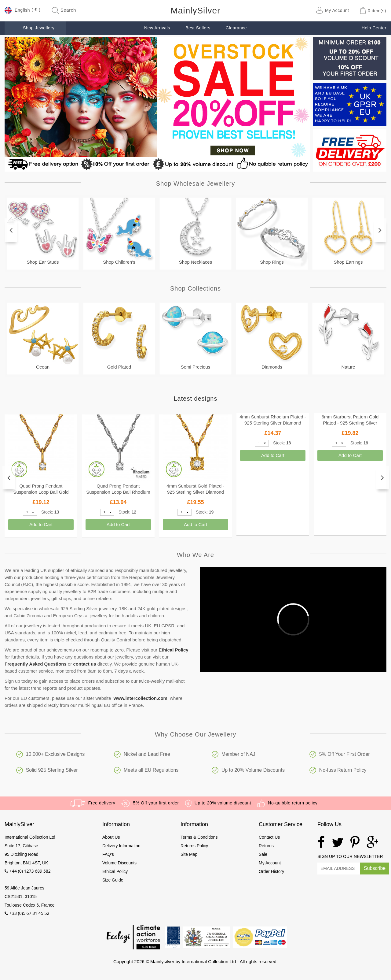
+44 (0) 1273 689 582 (30, 871)
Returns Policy (194, 846)
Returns (266, 846)
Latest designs (196, 399)
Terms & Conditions (199, 837)
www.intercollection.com (141, 698)
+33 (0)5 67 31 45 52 (29, 913)
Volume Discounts (119, 863)
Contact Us (269, 837)
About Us (111, 837)
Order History (271, 871)
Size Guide (113, 880)
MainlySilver (196, 11)
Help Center (374, 28)
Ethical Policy (174, 650)
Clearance (236, 28)
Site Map (189, 854)
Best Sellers (198, 28)
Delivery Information (121, 846)
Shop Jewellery (33, 28)
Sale (263, 854)
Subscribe (375, 868)
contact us (85, 664)
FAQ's (108, 854)
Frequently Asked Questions (36, 664)
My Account (270, 863)
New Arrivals (157, 28)
